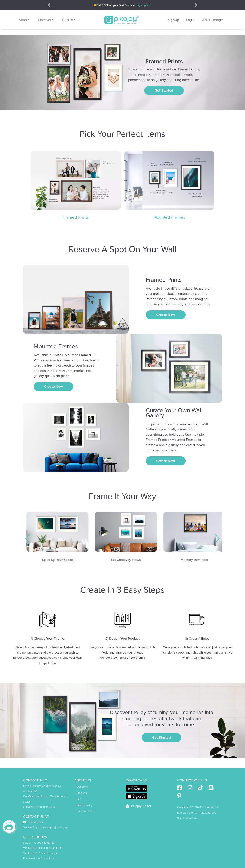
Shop (23, 20)
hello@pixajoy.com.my (55, 827)
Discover (45, 20)
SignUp (173, 20)
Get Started (164, 91)
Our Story (82, 787)
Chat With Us (33, 822)
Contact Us (47, 858)
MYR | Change (212, 20)
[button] (28, 539)
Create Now (166, 315)
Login (190, 20)
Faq (79, 799)
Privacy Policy (85, 805)
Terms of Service (86, 811)
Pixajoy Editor (139, 806)
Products (82, 793)
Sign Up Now (144, 5)
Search (68, 20)
